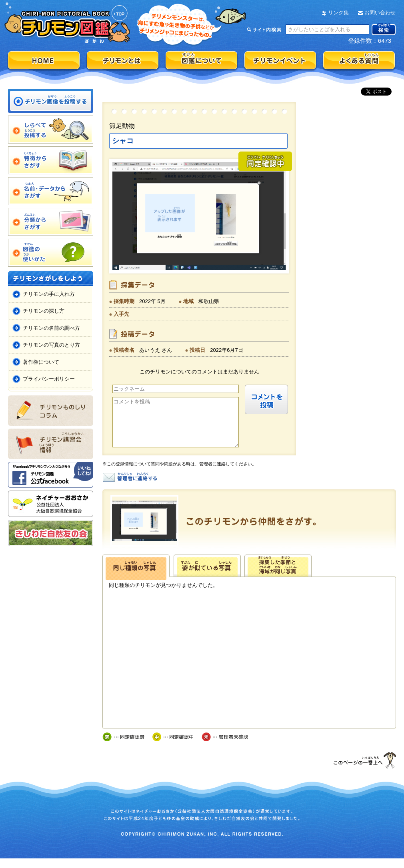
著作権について (41, 362)
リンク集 (338, 13)
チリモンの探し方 (44, 311)
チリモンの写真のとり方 (51, 345)
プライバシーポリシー (49, 379)
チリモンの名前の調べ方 (51, 328)
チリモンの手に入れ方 (49, 294)
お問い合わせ (380, 13)
